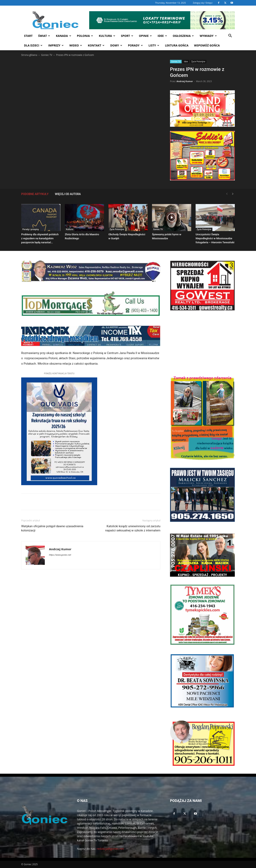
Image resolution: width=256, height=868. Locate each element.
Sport (127, 36)
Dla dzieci (33, 45)
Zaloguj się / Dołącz (203, 3)
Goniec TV (47, 55)
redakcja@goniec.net (110, 849)
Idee (162, 36)
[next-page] (233, 194)
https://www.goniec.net (60, 555)
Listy (154, 45)
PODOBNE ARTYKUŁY (35, 194)
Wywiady (208, 36)
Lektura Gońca (177, 45)
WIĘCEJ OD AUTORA (68, 194)
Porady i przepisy (31, 229)
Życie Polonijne (198, 61)
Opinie (145, 36)
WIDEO (76, 45)
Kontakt (96, 45)
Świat (44, 36)
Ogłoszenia (183, 36)
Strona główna (29, 55)
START (28, 36)
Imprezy (56, 45)
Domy (116, 45)
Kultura (107, 36)
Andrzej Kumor (185, 81)
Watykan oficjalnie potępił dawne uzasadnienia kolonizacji (52, 528)
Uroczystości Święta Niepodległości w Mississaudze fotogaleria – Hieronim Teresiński (215, 238)
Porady (135, 45)
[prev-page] (227, 194)
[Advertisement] (202, 343)
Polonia (85, 36)
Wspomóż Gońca (207, 45)
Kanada (63, 36)
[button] (230, 36)
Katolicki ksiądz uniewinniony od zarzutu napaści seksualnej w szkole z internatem (133, 528)
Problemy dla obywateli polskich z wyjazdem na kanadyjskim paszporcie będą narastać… (40, 238)
